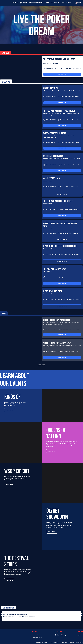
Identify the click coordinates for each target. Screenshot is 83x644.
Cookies (72, 640)
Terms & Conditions (54, 640)
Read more (62, 74)
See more (42, 365)
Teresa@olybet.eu (37, 635)
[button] (2, 612)
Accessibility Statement (41, 640)
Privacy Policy (64, 640)
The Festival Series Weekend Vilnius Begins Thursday (15, 612)
